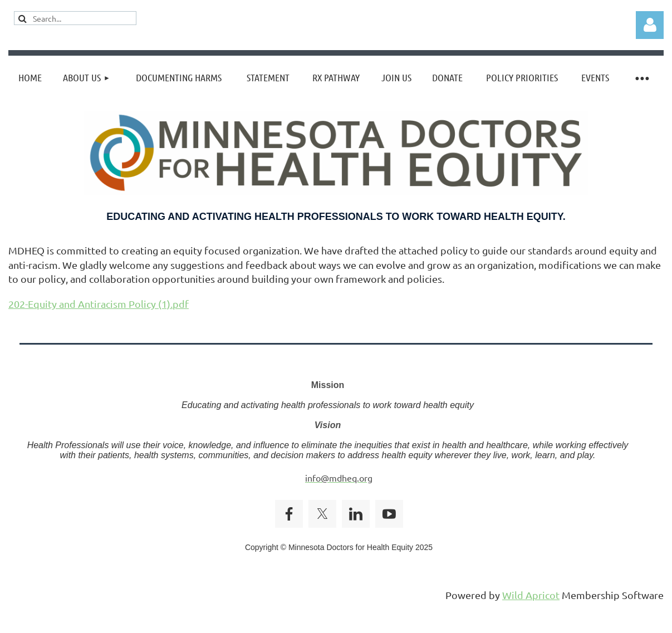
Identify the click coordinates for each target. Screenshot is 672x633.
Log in (650, 25)
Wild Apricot (531, 595)
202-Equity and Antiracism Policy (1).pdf (99, 304)
